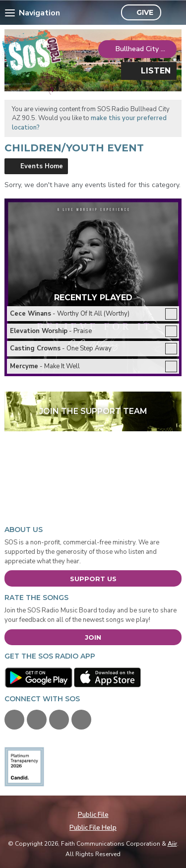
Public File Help (93, 828)
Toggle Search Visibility (171, 13)
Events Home (42, 166)
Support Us (93, 579)
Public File (93, 815)
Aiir (172, 844)
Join (93, 637)
